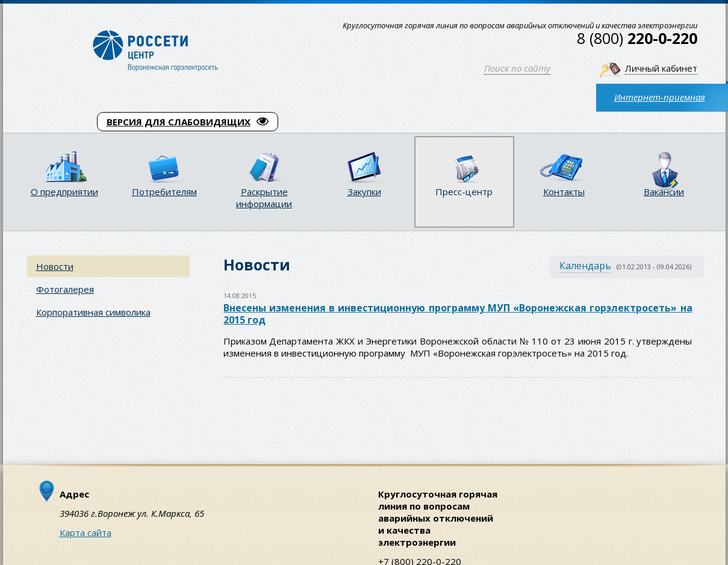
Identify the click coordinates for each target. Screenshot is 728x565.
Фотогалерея (65, 289)
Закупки (364, 192)
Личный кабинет (661, 68)
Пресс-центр (464, 192)
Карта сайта (86, 532)
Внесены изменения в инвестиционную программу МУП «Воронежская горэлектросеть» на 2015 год (458, 314)
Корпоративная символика (93, 312)
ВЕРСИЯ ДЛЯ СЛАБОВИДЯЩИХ (188, 122)
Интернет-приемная (660, 97)
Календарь (585, 266)
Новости (55, 266)
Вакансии (664, 192)
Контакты (564, 192)
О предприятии (64, 192)
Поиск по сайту (517, 68)
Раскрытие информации (264, 198)
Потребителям (164, 192)
